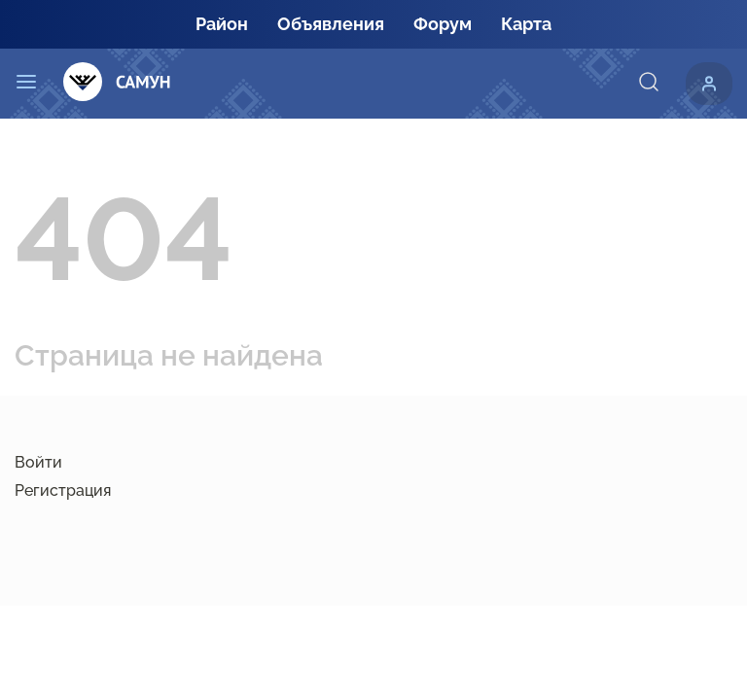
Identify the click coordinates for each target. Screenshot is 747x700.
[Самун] (117, 83)
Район (222, 24)
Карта (526, 24)
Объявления (331, 24)
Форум (443, 24)
